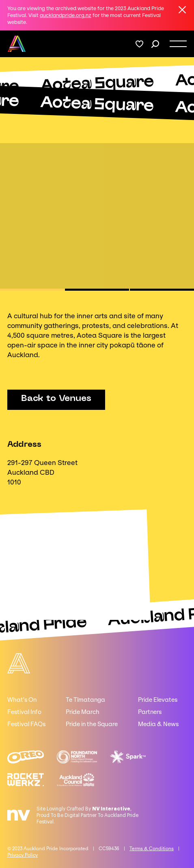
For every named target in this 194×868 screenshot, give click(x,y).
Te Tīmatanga (85, 700)
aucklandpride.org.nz (66, 15)
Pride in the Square (92, 724)
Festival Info (24, 712)
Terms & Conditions (152, 849)
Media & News (158, 724)
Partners (150, 712)
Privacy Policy (23, 855)
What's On (22, 700)
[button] (32, 290)
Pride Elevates (158, 700)
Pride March (83, 712)
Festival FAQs (26, 724)
